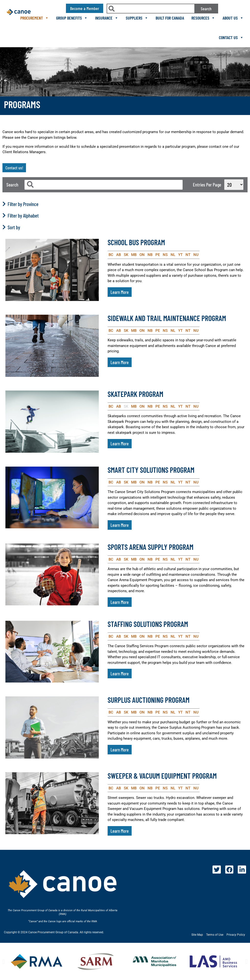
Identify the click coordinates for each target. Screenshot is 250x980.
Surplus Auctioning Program (149, 700)
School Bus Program (136, 242)
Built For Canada (170, 18)
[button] (4, 962)
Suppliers (137, 18)
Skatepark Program (135, 394)
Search (206, 9)
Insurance (107, 18)
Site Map (197, 935)
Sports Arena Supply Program (150, 547)
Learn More (120, 292)
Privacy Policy (236, 935)
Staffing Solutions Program (148, 624)
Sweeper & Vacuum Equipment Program (162, 776)
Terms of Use (215, 935)
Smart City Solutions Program (151, 470)
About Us (233, 18)
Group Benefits (72, 18)
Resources (203, 18)
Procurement (35, 18)
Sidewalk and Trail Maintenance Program (167, 318)
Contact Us (231, 37)
